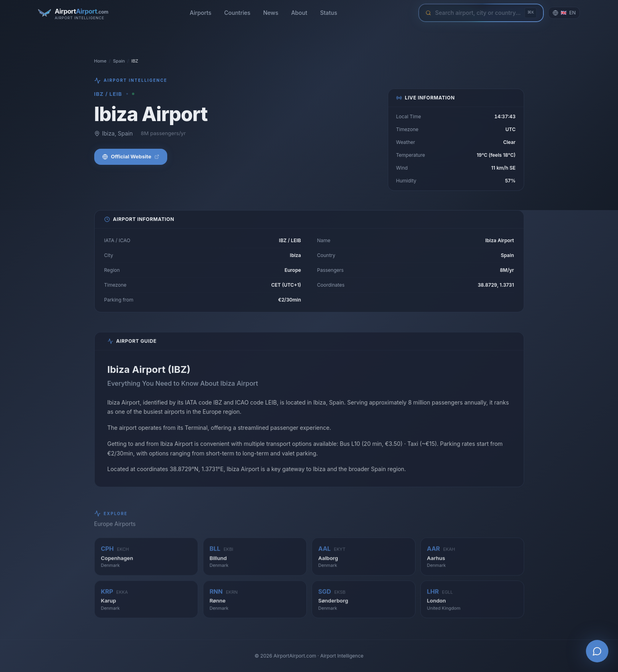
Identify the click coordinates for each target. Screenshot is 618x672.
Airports (201, 13)
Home (100, 61)
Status (329, 13)
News (271, 13)
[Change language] (564, 13)
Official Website (131, 157)
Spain (119, 61)
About (299, 13)
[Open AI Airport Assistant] (597, 651)
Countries (237, 13)
